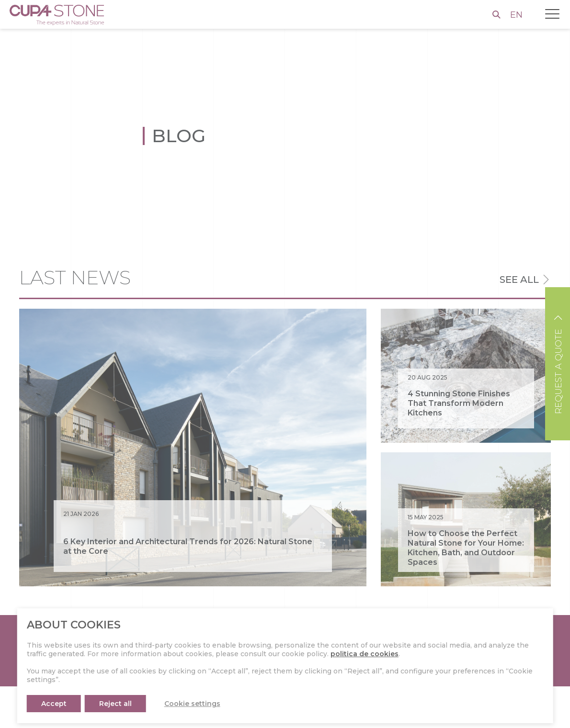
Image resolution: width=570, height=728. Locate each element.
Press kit (178, 700)
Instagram (357, 700)
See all (519, 280)
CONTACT (507, 651)
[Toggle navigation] (552, 14)
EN (518, 15)
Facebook (356, 717)
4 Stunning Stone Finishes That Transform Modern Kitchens (459, 403)
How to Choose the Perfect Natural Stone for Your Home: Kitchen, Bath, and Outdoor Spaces (466, 548)
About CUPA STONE (199, 717)
